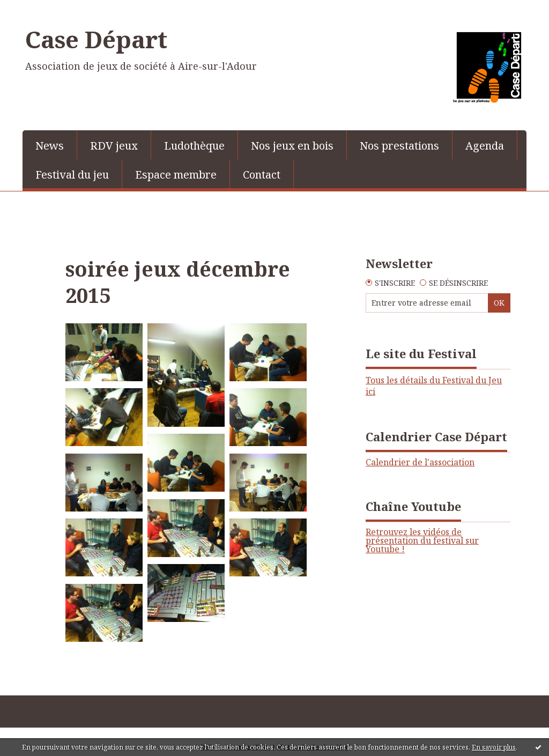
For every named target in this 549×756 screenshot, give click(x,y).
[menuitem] (50, 145)
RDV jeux (114, 146)
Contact (262, 175)
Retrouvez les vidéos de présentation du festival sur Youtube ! (422, 540)
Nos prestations (399, 146)
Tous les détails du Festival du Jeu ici (434, 386)
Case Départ (96, 39)
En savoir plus (494, 747)
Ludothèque (194, 146)
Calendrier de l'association (420, 462)
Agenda (485, 146)
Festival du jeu (72, 175)
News (50, 146)
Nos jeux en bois (292, 146)
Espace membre (176, 175)
